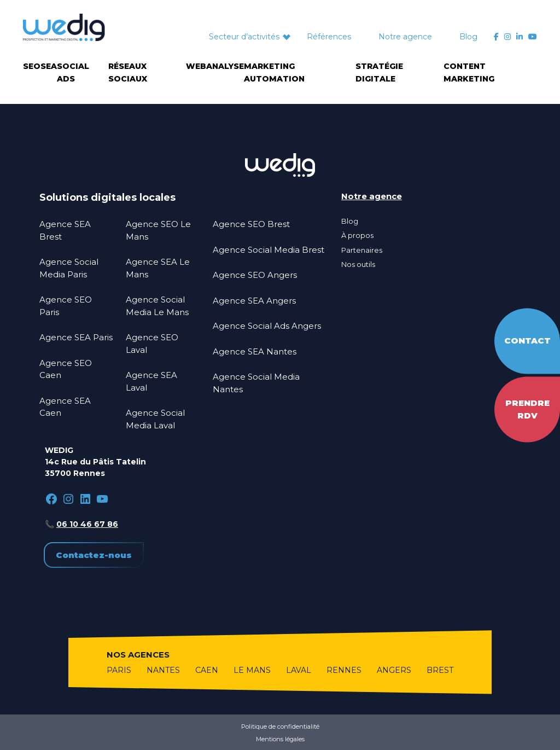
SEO (32, 66)
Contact (527, 341)
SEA (49, 66)
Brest (440, 670)
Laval (299, 670)
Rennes (344, 670)
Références (329, 37)
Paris (119, 670)
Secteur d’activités (244, 37)
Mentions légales (280, 739)
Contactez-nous (94, 555)
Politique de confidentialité (280, 726)
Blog (468, 37)
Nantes (163, 670)
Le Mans (252, 670)
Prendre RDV (527, 409)
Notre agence (405, 37)
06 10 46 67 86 (87, 524)
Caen (207, 670)
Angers (394, 670)
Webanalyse (215, 66)
